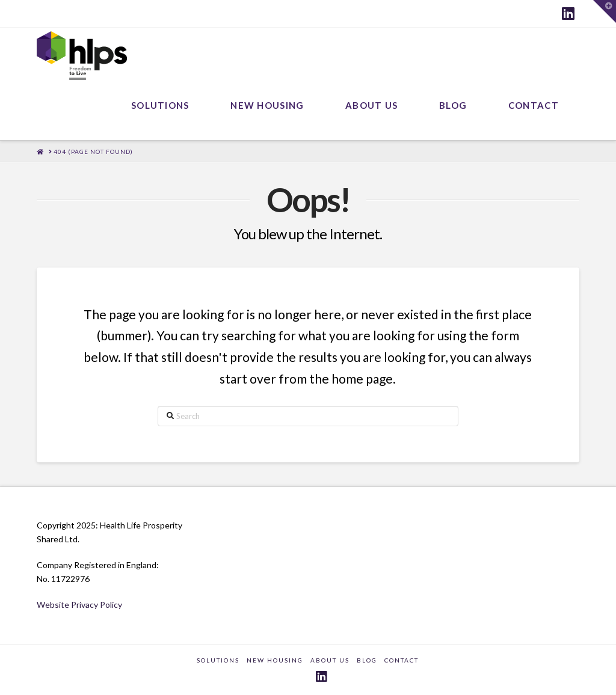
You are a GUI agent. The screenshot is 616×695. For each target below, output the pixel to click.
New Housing (275, 660)
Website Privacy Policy (79, 605)
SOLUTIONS (218, 660)
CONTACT (402, 660)
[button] (605, 11)
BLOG (367, 660)
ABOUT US (330, 660)
